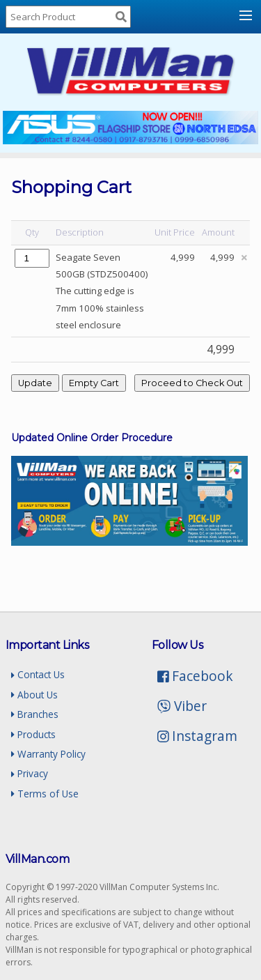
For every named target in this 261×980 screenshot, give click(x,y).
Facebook (196, 676)
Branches (35, 714)
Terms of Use (45, 794)
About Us (34, 695)
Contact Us (38, 674)
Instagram (198, 736)
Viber (182, 706)
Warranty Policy (48, 754)
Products (33, 734)
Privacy (30, 773)
